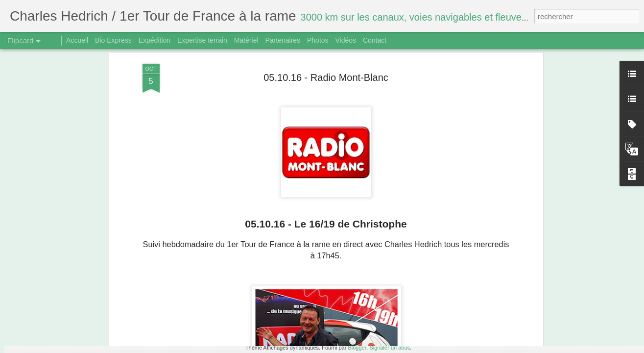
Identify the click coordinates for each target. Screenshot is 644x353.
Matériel (246, 40)
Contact (375, 40)
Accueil (77, 40)
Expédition (155, 40)
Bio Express (113, 40)
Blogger (357, 348)
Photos (318, 40)
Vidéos (346, 40)
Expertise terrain (202, 40)
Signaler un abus (390, 348)
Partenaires (283, 40)
